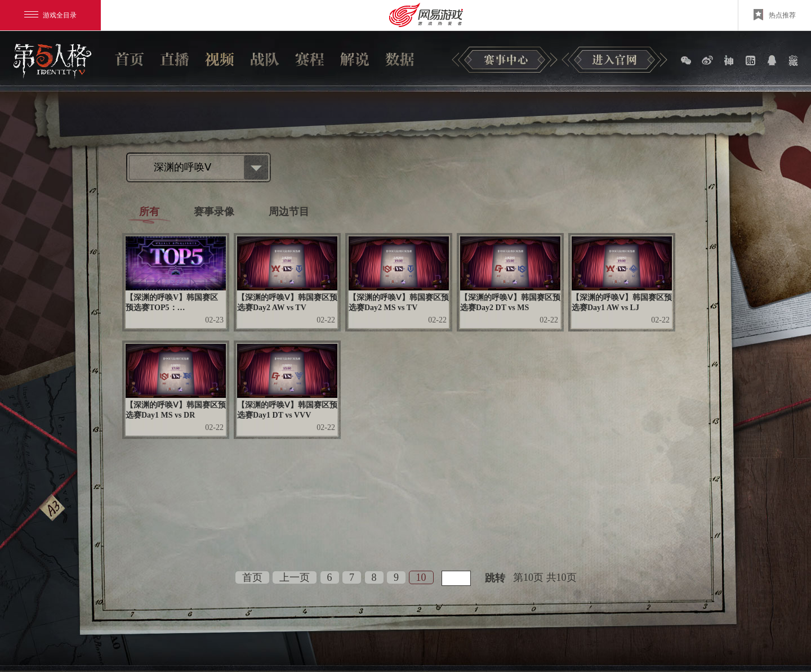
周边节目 (289, 212)
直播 (175, 59)
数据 (400, 59)
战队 (265, 59)
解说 (355, 59)
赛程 (310, 59)
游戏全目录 (50, 15)
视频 (220, 59)
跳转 (495, 578)
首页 (130, 59)
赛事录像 (214, 212)
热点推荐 (775, 15)
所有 (149, 212)
